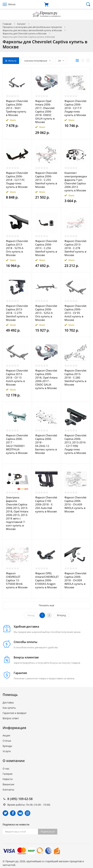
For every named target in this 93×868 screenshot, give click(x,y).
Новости (8, 779)
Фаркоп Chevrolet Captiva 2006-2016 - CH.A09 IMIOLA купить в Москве (75, 504)
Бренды (7, 746)
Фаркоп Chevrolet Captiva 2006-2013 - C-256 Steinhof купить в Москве (46, 248)
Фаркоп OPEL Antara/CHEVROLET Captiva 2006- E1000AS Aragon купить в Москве (46, 580)
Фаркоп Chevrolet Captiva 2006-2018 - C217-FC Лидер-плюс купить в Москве (17, 180)
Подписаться (48, 832)
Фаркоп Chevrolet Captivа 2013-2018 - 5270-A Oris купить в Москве (17, 248)
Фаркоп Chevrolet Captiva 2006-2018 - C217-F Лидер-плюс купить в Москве (75, 108)
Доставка (8, 702)
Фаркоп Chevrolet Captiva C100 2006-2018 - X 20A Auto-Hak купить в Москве (46, 504)
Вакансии (8, 784)
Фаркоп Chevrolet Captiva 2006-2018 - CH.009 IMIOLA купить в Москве (75, 580)
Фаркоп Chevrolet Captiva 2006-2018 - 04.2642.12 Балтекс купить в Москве (46, 444)
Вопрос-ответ (11, 718)
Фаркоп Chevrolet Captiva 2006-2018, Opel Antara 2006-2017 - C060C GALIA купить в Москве (46, 379)
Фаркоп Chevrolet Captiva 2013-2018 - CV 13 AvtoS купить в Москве (17, 377)
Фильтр (11, 61)
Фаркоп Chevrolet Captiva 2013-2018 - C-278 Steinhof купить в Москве (75, 248)
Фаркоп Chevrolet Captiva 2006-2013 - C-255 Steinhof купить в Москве (46, 180)
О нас (6, 769)
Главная (7, 24)
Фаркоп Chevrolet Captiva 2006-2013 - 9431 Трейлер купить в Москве (17, 108)
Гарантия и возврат (15, 713)
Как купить (9, 708)
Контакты (8, 790)
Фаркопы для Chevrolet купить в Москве (25, 33)
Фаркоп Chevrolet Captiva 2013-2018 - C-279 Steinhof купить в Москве (17, 313)
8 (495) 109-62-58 (20, 799)
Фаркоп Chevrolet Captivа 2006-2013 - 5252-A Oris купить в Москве (46, 313)
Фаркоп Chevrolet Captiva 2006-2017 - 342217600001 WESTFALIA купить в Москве (17, 444)
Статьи (7, 741)
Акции (6, 735)
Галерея (8, 774)
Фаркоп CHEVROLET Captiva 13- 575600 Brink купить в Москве (17, 580)
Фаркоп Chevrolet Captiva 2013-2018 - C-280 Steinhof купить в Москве (75, 377)
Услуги (7, 751)
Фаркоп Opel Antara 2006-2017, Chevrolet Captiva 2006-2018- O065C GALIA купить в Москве (45, 111)
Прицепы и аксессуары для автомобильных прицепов (32, 27)
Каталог (21, 24)
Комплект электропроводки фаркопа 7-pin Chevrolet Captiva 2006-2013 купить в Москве (76, 182)
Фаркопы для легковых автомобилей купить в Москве (32, 30)
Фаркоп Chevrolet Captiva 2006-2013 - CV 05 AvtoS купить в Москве (75, 313)
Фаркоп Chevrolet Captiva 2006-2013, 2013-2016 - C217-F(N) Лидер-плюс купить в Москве (75, 444)
